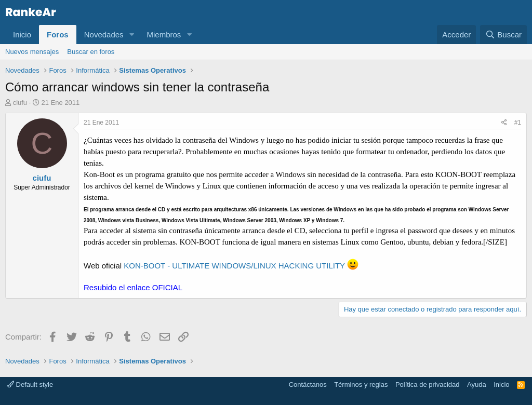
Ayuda (477, 384)
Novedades (104, 35)
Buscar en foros (91, 52)
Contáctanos (308, 384)
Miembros (164, 35)
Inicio (22, 35)
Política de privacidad (428, 384)
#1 (518, 123)
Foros (58, 35)
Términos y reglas (361, 384)
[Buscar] (503, 35)
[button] (131, 35)
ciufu (20, 103)
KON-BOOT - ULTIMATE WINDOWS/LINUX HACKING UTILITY (241, 266)
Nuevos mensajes (32, 52)
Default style (30, 384)
